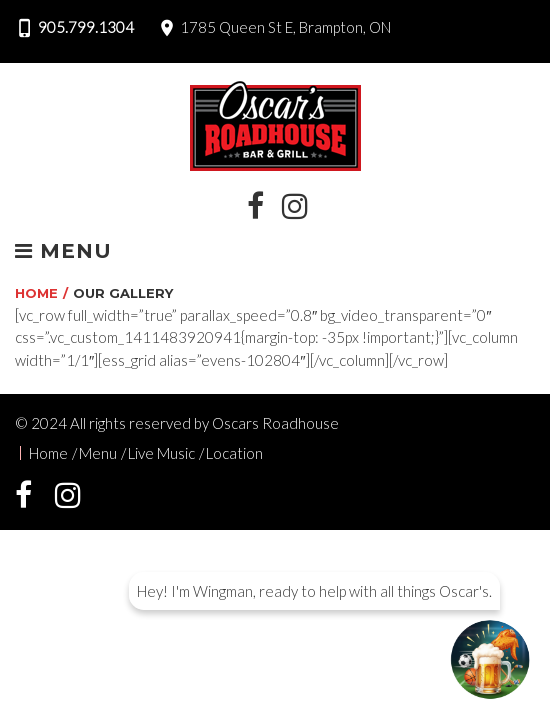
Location (234, 453)
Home (36, 293)
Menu (63, 252)
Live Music (161, 453)
